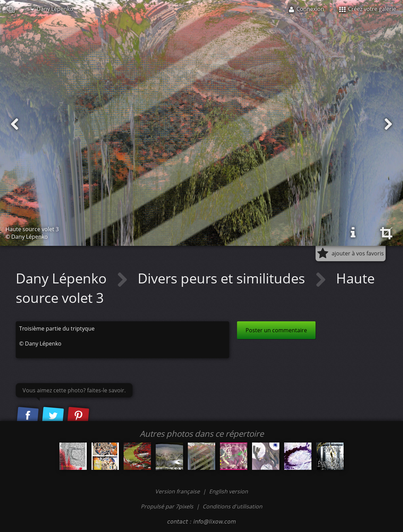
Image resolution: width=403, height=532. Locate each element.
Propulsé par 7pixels (167, 506)
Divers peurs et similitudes (223, 278)
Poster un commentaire (276, 330)
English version (228, 491)
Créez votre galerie (368, 9)
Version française (178, 491)
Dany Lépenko (52, 9)
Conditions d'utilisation (232, 506)
